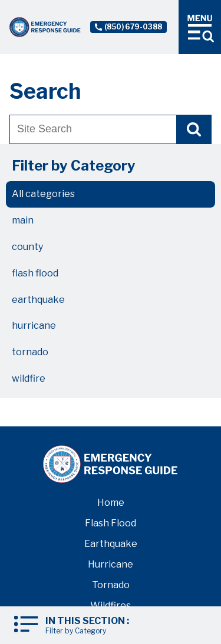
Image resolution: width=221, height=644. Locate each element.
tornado (30, 352)
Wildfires (111, 605)
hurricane (34, 326)
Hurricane (111, 564)
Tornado (111, 585)
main (23, 220)
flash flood (35, 273)
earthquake (38, 300)
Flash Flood (111, 523)
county (27, 247)
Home (111, 503)
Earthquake (111, 544)
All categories (43, 194)
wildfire (29, 378)
